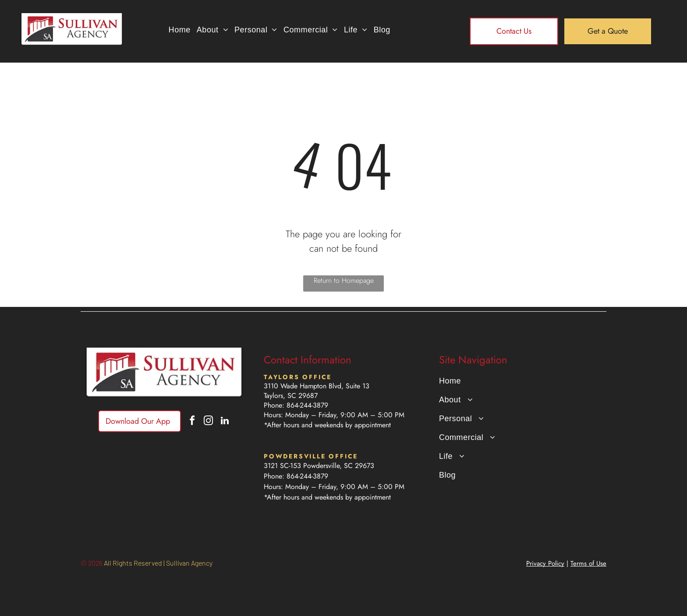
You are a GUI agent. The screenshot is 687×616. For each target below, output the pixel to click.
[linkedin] (225, 422)
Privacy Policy (545, 563)
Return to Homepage (344, 280)
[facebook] (192, 422)
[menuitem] (180, 30)
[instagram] (209, 422)
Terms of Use (588, 563)
